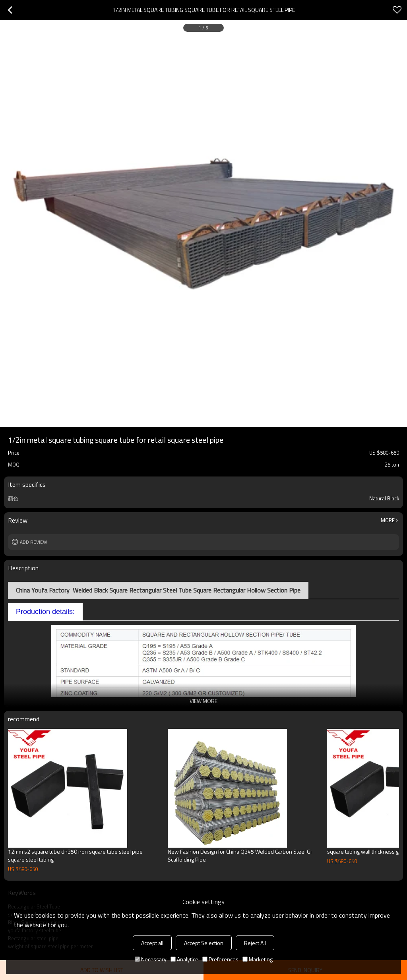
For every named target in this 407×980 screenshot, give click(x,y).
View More (203, 701)
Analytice (184, 959)
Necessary (151, 959)
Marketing (258, 959)
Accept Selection (204, 943)
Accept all (152, 943)
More (388, 520)
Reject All (255, 943)
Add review (34, 542)
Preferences (220, 959)
